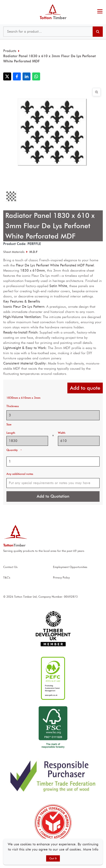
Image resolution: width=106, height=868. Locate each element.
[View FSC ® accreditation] (53, 728)
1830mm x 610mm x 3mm (23, 398)
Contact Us (10, 567)
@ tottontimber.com (101, 4)
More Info (91, 849)
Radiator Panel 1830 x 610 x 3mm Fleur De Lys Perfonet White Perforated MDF (49, 59)
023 (99, 4)
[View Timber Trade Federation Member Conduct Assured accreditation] (53, 823)
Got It (53, 858)
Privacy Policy (61, 578)
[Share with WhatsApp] (36, 76)
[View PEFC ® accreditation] (53, 678)
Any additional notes (20, 474)
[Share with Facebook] (17, 76)
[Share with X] (7, 76)
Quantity (14, 450)
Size (9, 424)
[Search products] (98, 32)
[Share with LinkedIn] (26, 76)
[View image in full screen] (97, 92)
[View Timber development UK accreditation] (53, 629)
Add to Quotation (53, 496)
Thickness (13, 406)
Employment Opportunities (70, 567)
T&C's (7, 578)
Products (10, 51)
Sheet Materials (14, 252)
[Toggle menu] (100, 12)
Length (11, 433)
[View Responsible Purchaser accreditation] (53, 776)
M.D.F (33, 252)
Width (62, 433)
